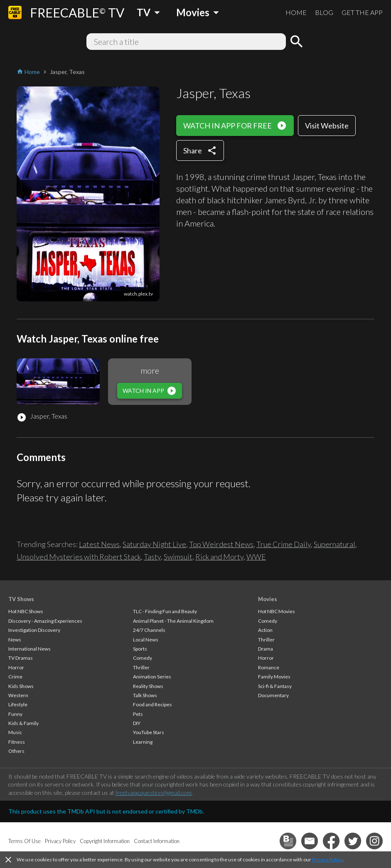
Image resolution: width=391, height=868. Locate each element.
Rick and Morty (219, 557)
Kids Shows (21, 686)
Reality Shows (148, 686)
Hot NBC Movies (277, 611)
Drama (266, 649)
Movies (268, 599)
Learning (143, 742)
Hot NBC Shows (26, 611)
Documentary (273, 695)
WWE (256, 557)
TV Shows (21, 599)
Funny (15, 714)
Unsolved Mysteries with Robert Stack (79, 557)
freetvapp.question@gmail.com (154, 793)
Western (18, 695)
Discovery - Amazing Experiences (45, 621)
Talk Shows (145, 695)
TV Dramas (21, 658)
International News (30, 649)
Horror (16, 667)
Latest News (99, 544)
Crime (15, 677)
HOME (296, 12)
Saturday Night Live (154, 544)
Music (15, 732)
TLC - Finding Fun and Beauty (165, 611)
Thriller (141, 667)
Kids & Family (23, 723)
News (15, 640)
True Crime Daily (284, 544)
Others (16, 751)
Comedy (143, 658)
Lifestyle (18, 704)
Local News (146, 640)
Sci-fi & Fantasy (275, 686)
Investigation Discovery (34, 630)
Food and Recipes (152, 704)
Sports (140, 649)
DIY (137, 723)
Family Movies (274, 677)
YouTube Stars (149, 732)
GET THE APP (362, 12)
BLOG (324, 12)
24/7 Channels (149, 630)
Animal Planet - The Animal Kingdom (173, 621)
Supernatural (334, 544)
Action (265, 630)
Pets (138, 714)
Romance (269, 667)
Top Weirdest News (221, 544)
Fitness (17, 742)
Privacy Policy (327, 859)
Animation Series (152, 677)
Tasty (152, 557)
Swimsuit (178, 557)
